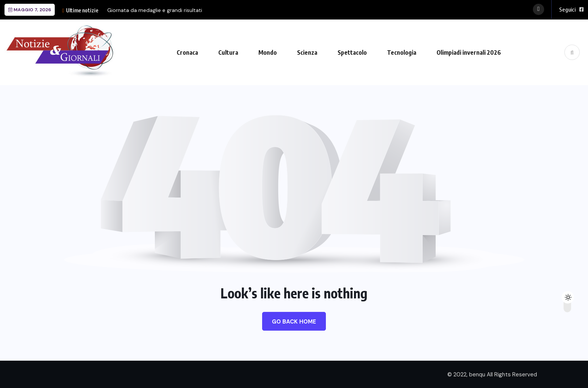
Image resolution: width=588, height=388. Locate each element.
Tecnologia (402, 52)
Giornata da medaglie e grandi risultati (155, 10)
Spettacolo (352, 52)
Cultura (228, 52)
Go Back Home (294, 322)
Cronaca (187, 52)
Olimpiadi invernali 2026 (469, 52)
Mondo (268, 52)
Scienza (307, 52)
